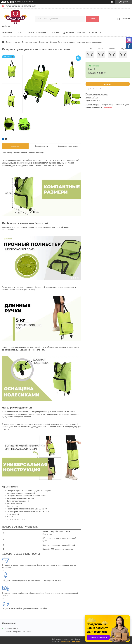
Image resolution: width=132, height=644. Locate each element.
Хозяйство (44, 42)
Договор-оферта (11, 628)
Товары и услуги (36, 33)
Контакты (95, 33)
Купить (108, 84)
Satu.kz (77, 639)
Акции (56, 33)
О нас (19, 33)
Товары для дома (30, 42)
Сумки (53, 42)
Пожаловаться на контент (70, 641)
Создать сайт (20, 2)
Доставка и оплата (74, 33)
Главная (7, 33)
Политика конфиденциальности (18, 632)
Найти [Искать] (93, 19)
